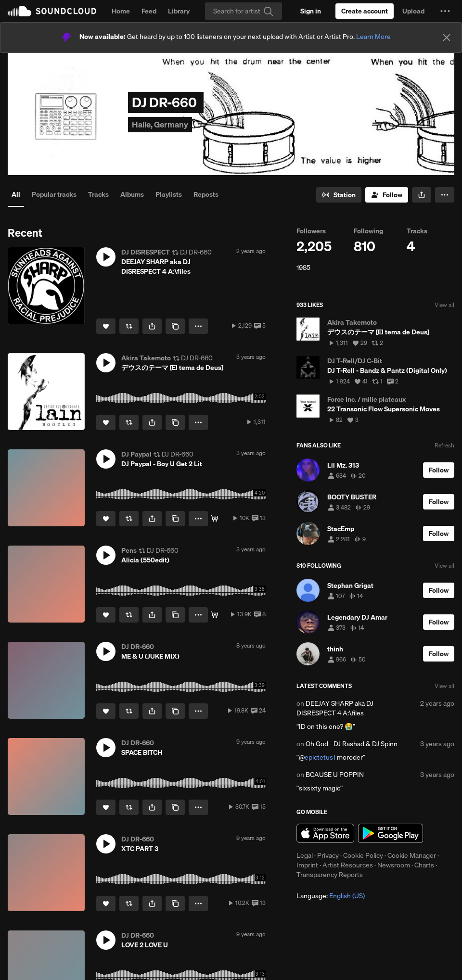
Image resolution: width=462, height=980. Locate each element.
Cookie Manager (412, 855)
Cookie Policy (363, 855)
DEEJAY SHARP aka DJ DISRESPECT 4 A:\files (335, 708)
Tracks (98, 194)
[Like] (106, 326)
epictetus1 (320, 757)
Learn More (373, 37)
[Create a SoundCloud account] (365, 11)
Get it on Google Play (391, 833)
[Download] (215, 519)
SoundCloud (52, 11)
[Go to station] (339, 195)
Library (179, 11)
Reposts (206, 194)
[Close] (447, 38)
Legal (305, 855)
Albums (132, 194)
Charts (424, 865)
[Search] (244, 11)
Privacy (328, 855)
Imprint (307, 865)
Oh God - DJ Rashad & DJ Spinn (352, 744)
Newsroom (394, 865)
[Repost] (129, 326)
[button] (445, 11)
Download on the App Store (325, 833)
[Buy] (215, 615)
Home (121, 11)
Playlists (169, 194)
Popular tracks (54, 194)
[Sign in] (311, 11)
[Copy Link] (175, 326)
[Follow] (387, 195)
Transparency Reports (330, 875)
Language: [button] (331, 896)
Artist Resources (348, 865)
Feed (149, 11)
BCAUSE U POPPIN (335, 775)
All (16, 194)
